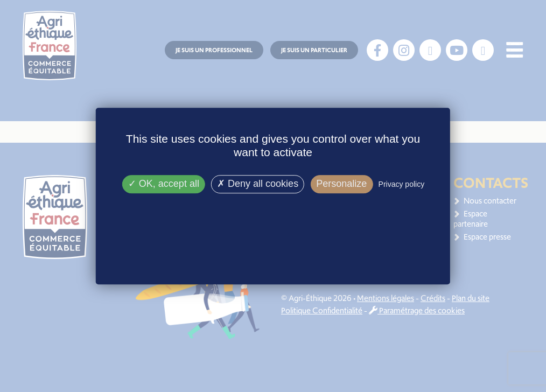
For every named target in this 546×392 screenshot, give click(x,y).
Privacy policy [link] (402, 185)
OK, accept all (164, 184)
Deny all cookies (258, 184)
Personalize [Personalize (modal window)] (341, 184)
